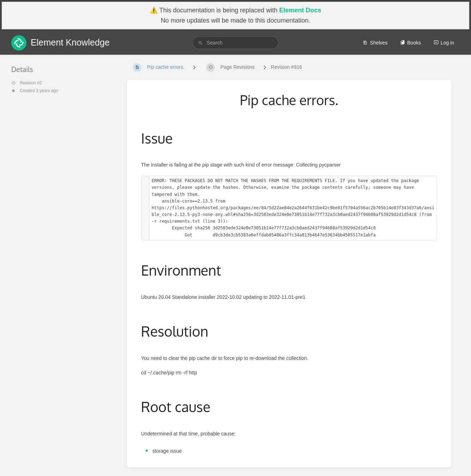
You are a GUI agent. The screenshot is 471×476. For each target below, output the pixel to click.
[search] (236, 43)
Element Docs (300, 10)
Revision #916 (286, 67)
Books (411, 43)
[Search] (201, 43)
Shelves (375, 43)
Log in (444, 43)
